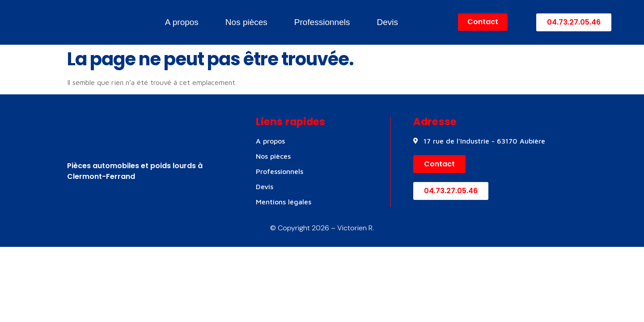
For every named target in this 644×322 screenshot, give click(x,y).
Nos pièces (246, 22)
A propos (182, 22)
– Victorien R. (352, 228)
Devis (387, 22)
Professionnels (322, 22)
